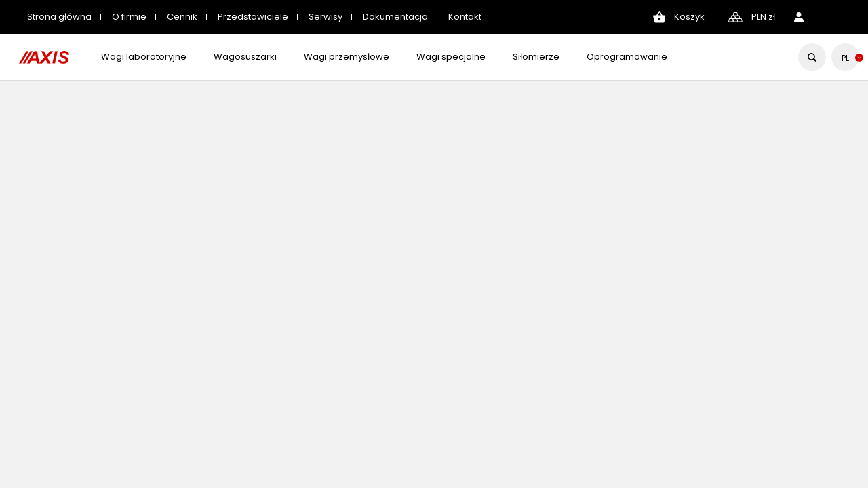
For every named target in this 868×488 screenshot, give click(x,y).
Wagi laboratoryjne (144, 57)
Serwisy (325, 17)
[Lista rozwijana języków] (845, 58)
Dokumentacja (395, 17)
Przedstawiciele (253, 17)
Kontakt (465, 17)
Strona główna (59, 17)
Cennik (182, 17)
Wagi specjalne (451, 57)
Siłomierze (536, 57)
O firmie (129, 17)
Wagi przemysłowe (347, 57)
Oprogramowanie (627, 57)
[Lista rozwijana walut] (763, 17)
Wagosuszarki (245, 57)
